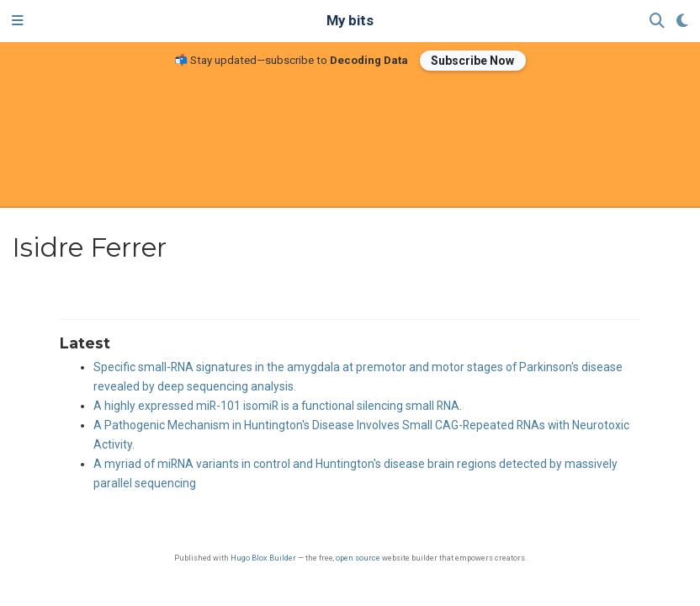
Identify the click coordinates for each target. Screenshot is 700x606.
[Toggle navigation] (18, 21)
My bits (350, 21)
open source (358, 558)
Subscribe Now (472, 61)
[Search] (657, 21)
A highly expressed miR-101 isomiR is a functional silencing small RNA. (278, 406)
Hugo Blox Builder (263, 558)
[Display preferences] (682, 21)
